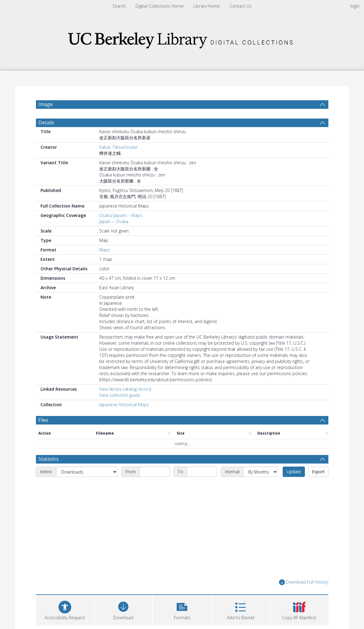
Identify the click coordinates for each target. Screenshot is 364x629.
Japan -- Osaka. (114, 221)
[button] (182, 609)
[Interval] (260, 472)
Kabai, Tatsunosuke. (119, 147)
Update (294, 472)
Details (46, 123)
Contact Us (241, 6)
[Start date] (155, 472)
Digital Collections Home (160, 6)
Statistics (49, 459)
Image (46, 104)
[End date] (202, 472)
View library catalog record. (126, 389)
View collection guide (120, 395)
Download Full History (304, 582)
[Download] (123, 609)
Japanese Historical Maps (124, 405)
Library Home (207, 6)
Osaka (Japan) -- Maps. (121, 215)
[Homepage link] (182, 39)
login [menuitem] (355, 6)
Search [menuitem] (119, 6)
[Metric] (87, 472)
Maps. (105, 250)
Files (43, 420)
